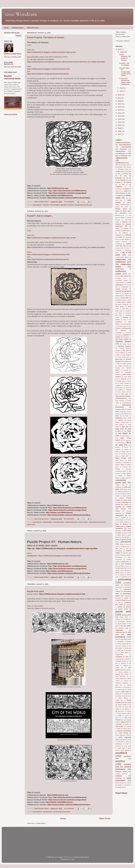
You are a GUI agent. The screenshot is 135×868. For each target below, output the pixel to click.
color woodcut (124, 276)
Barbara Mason (121, 209)
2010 (120, 125)
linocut (126, 447)
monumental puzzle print (83, 205)
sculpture (123, 663)
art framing (127, 182)
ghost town (119, 359)
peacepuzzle (126, 542)
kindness (121, 420)
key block (126, 416)
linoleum (118, 449)
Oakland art (125, 518)
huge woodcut (120, 401)
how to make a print (123, 392)
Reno (117, 639)
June (122, 88)
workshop (118, 778)
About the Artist (33, 28)
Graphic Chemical (123, 366)
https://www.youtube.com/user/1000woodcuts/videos (69, 198)
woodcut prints (121, 771)
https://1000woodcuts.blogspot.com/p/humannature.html (48, 69)
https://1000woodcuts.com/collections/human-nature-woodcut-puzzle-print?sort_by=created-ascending (66, 62)
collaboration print (71, 522)
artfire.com (118, 191)
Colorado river (121, 278)
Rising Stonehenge (123, 644)
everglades (118, 333)
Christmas (118, 250)
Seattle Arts (119, 668)
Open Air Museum (122, 524)
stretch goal (121, 689)
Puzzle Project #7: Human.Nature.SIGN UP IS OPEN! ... (125, 72)
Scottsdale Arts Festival (122, 659)
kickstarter (119, 418)
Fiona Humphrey (120, 353)
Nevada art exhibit (123, 507)
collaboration (121, 259)
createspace (125, 287)
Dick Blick (125, 309)
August (122, 52)
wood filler (120, 742)
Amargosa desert (123, 169)
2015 (120, 110)
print (123, 562)
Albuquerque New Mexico (123, 167)
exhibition (126, 335)
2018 (120, 101)
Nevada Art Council (122, 505)
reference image (123, 628)
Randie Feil (128, 619)
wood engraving (125, 737)
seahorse (125, 665)
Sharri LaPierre (127, 670)
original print (119, 526)
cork (125, 285)
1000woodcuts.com (122, 163)
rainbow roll (119, 619)
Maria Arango (121, 458)
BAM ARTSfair (125, 205)
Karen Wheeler (125, 414)
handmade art (125, 379)
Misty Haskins (127, 473)
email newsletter (126, 324)
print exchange (126, 564)
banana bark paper (122, 207)
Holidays (129, 390)
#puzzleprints (37, 205)
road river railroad (121, 646)
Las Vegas (127, 431)
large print (125, 427)
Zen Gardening (120, 787)
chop (127, 248)
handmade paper (120, 381)
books (124, 231)
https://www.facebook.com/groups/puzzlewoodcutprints (48, 74)
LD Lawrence (127, 440)
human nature (83, 522)
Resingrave (121, 642)
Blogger (118, 228)
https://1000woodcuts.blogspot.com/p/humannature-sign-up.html (51, 52)
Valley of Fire (125, 722)
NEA (119, 502)
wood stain (121, 748)
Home (6, 28)
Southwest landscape (122, 683)
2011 (120, 122)
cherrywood (119, 244)
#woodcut (46, 205)
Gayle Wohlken (127, 355)
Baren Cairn (127, 211)
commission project (122, 280)
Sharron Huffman (123, 672)
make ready (125, 456)
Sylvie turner (127, 696)
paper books (127, 533)
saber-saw (120, 650)
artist (126, 191)
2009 (120, 128)
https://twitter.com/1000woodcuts (59, 195)
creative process (121, 289)
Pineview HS (125, 546)
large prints (120, 429)
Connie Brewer (120, 283)
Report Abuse (121, 793)
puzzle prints (127, 615)
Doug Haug (119, 311)
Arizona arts (127, 174)
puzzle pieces (123, 609)
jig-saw (124, 411)
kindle (129, 418)
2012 (120, 119)
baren (117, 211)
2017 (120, 104)
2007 (120, 134)
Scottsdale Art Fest (122, 657)
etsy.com (123, 330)
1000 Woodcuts (69, 857)
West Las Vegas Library (124, 729)
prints (126, 598)
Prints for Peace (120, 600)
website (129, 726)
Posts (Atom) (41, 823)
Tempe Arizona (123, 698)
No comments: (69, 202)
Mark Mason (119, 460)
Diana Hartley (120, 306)
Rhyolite (129, 642)
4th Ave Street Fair (124, 165)
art (121, 176)
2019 (120, 98)
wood (119, 731)
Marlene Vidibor (120, 465)
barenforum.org (120, 215)
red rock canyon (126, 626)
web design (119, 726)
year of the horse (120, 783)
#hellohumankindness (123, 143)
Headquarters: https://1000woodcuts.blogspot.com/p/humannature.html (54, 556)
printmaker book (126, 577)
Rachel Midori (124, 617)
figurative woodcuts (67, 205)
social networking (120, 679)
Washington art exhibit (122, 724)
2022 (120, 49)
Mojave (120, 476)
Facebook (126, 337)
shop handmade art (122, 676)
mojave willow (125, 478)
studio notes (125, 692)
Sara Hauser (125, 652)
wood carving (123, 733)
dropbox (118, 320)
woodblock (121, 753)
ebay (125, 320)
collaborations (120, 269)
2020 (120, 95)
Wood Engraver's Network (123, 735)
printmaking (125, 579)
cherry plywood (121, 242)
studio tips (118, 694)
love (117, 454)
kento (117, 416)
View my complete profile (13, 57)
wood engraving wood (125, 739)
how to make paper (122, 394)
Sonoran (126, 681)
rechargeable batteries (124, 621)
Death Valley (121, 302)
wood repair (127, 746)
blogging (126, 228)
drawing (126, 317)
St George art (127, 687)
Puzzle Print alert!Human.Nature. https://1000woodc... (125, 81)
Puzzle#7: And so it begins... (40, 216)
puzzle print (31, 524)
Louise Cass (125, 452)
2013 (120, 116)
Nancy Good (127, 489)
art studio (126, 189)
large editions (120, 425)
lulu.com (123, 454)
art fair (129, 178)
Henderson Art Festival (122, 385)
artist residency (120, 193)
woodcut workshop (121, 774)
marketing (126, 463)
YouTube (126, 785)
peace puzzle (126, 539)
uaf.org (127, 716)
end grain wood (122, 326)
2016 (120, 107)
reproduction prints (126, 639)
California (125, 233)
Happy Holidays (124, 383)
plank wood (119, 549)
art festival (122, 180)
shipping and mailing (122, 674)
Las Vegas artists (124, 436)
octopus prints (119, 520)
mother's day (120, 485)
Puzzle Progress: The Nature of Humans (46, 37)
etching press (127, 328)
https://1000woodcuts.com (58, 188)
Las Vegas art (125, 433)
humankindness (127, 403)
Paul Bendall (125, 537)
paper (119, 533)
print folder (121, 566)
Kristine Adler (125, 422)
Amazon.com (120, 171)
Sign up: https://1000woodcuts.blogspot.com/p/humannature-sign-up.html (62, 548)
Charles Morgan (125, 239)
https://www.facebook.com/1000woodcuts (70, 191)
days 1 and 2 (127, 300)
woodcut (120, 761)
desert (129, 302)
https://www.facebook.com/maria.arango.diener (67, 193)
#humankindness (125, 145)
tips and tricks (120, 711)
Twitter (120, 716)
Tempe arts (119, 700)
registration (119, 630)
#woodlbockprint (59, 522)
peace (117, 539)
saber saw (128, 648)
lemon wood (121, 443)
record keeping (122, 624)
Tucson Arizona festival (124, 713)
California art (119, 235)
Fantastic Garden (123, 341)
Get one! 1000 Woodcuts (13, 67)
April (121, 91)
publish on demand (124, 607)
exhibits (118, 337)
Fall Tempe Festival (122, 339)
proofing (129, 605)
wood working (125, 750)
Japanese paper (120, 409)
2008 (120, 131)
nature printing (127, 496)
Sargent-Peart (119, 655)
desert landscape (123, 304)
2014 (120, 113)
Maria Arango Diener (14, 54)
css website (125, 293)
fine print (126, 350)
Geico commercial (123, 357)
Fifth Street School (125, 344)
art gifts (122, 185)
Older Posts (105, 818)
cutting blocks (119, 296)
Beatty (123, 218)
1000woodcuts (121, 158)
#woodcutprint (55, 205)
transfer (129, 711)
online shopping (124, 522)
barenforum (123, 213)
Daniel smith (125, 298)
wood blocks (127, 731)
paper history (121, 535)
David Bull (118, 300)
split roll (118, 685)
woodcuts (119, 776)
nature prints (127, 500)
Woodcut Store (18, 28)
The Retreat (126, 709)
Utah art (118, 718)
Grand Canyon (127, 364)
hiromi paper (119, 387)
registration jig (120, 632)
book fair (118, 231)
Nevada (125, 502)
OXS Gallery (127, 531)
